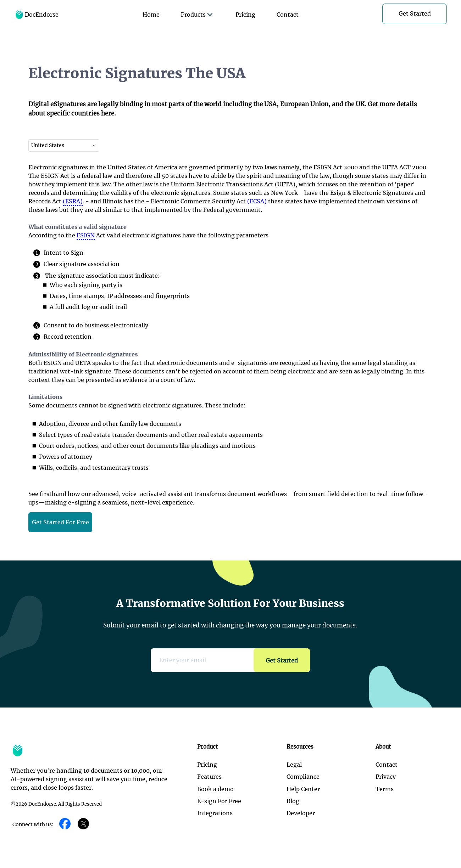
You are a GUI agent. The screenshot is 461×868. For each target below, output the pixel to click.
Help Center (303, 789)
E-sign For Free (219, 801)
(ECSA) (257, 201)
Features (209, 777)
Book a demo (215, 789)
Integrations (215, 813)
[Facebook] (65, 824)
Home (151, 15)
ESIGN (86, 235)
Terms (385, 789)
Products (198, 15)
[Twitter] (83, 824)
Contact (288, 15)
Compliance (303, 777)
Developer (301, 813)
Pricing (245, 15)
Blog (293, 801)
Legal (294, 765)
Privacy (386, 777)
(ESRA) (73, 201)
